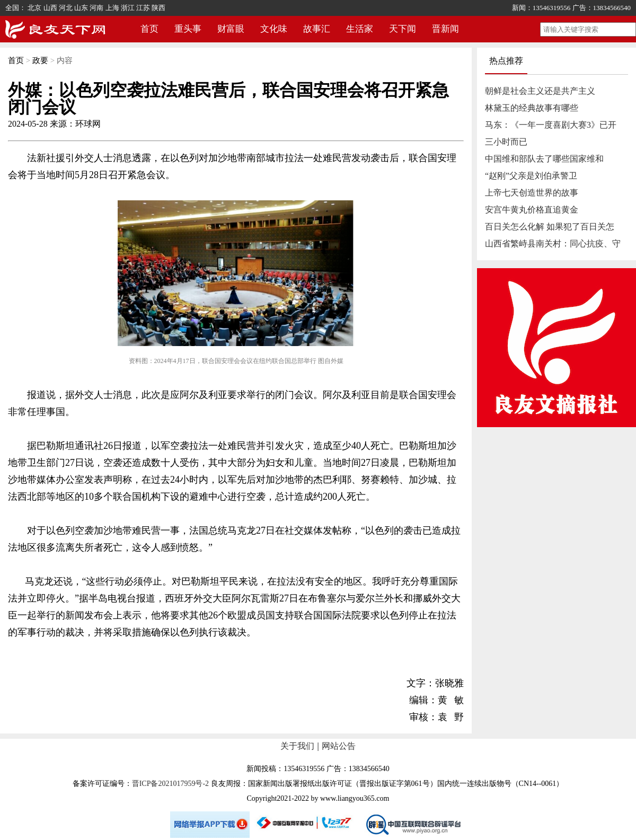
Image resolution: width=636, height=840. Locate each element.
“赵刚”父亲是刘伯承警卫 (531, 176)
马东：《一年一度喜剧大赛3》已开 (551, 125)
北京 (34, 8)
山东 (81, 8)
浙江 (128, 8)
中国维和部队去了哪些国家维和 (544, 159)
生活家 (360, 29)
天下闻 (403, 29)
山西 (50, 8)
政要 (40, 60)
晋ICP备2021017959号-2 (170, 784)
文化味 (274, 29)
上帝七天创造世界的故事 (532, 193)
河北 (66, 8)
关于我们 (297, 746)
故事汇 (317, 29)
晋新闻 (445, 29)
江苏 (143, 8)
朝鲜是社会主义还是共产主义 (540, 91)
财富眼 (231, 29)
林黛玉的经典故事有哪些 (532, 108)
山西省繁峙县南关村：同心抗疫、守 (553, 244)
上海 (112, 8)
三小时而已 (506, 142)
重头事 (188, 29)
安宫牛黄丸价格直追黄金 (532, 210)
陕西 (158, 8)
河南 (96, 8)
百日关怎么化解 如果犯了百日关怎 (550, 227)
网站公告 (339, 746)
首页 (149, 29)
